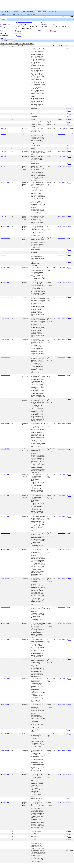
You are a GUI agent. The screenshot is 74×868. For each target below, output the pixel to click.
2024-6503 (4, 134)
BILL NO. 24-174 (5, 607)
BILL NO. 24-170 (5, 423)
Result (55, 46)
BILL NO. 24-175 (5, 640)
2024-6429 (4, 216)
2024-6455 (4, 128)
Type (24, 46)
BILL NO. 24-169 (5, 375)
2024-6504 (4, 151)
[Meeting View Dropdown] (26, 43)
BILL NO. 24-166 (5, 267)
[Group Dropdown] (11, 43)
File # (2, 46)
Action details (61, 128)
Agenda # (14, 46)
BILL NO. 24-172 (5, 517)
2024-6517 (4, 157)
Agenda (19, 31)
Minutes (54, 31)
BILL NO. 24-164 (5, 183)
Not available (18, 33)
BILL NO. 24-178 (5, 750)
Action (48, 46)
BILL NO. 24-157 (5, 802)
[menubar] (17, 43)
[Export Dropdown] (16, 43)
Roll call (60, 119)
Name (19, 46)
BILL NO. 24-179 (5, 774)
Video (19, 36)
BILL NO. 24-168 (5, 339)
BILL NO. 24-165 (5, 226)
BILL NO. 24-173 (5, 549)
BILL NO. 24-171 (5, 475)
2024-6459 (4, 166)
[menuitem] (4, 43)
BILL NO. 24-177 (5, 734)
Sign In (72, 1)
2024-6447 (4, 255)
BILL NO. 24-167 (5, 297)
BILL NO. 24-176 (5, 678)
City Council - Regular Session (24, 22)
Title (32, 46)
